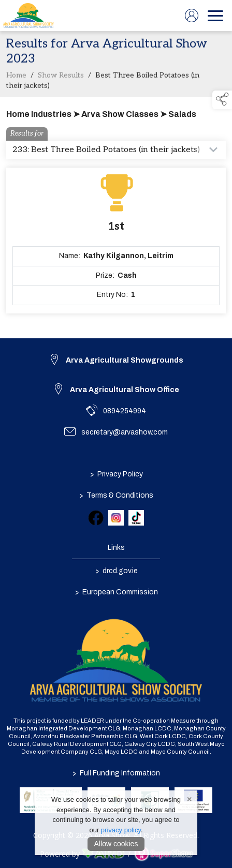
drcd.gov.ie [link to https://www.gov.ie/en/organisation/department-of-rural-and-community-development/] (116, 571)
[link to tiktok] (136, 518)
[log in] (192, 16)
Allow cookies (116, 844)
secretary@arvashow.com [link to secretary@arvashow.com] (125, 432)
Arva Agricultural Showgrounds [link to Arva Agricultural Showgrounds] (125, 360)
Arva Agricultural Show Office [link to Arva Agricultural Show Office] (125, 390)
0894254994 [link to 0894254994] (125, 411)
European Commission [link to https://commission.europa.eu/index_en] (116, 592)
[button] (222, 100)
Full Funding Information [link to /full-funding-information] (116, 773)
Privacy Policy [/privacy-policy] (116, 474)
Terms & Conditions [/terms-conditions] (116, 495)
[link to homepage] (28, 16)
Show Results (61, 78)
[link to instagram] (116, 518)
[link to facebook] (96, 518)
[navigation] (215, 16)
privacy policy (121, 830)
